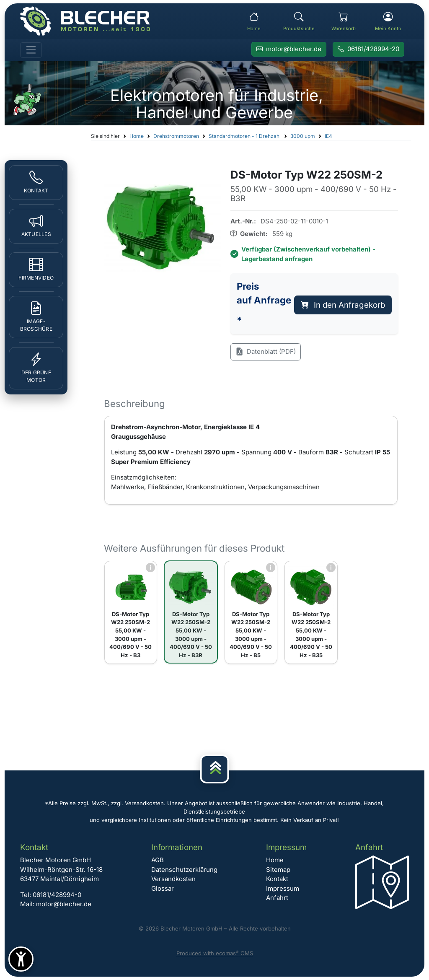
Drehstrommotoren (176, 136)
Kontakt (277, 879)
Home (137, 136)
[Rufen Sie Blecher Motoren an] (368, 49)
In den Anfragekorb (343, 305)
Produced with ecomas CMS (215, 953)
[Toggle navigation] (31, 50)
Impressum (283, 888)
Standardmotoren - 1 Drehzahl (245, 136)
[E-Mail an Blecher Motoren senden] (289, 49)
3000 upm (303, 136)
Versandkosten (173, 879)
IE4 (328, 136)
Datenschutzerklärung (184, 870)
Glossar (163, 888)
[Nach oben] (215, 769)
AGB (158, 860)
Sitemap (278, 870)
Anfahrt (277, 898)
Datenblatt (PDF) (266, 352)
